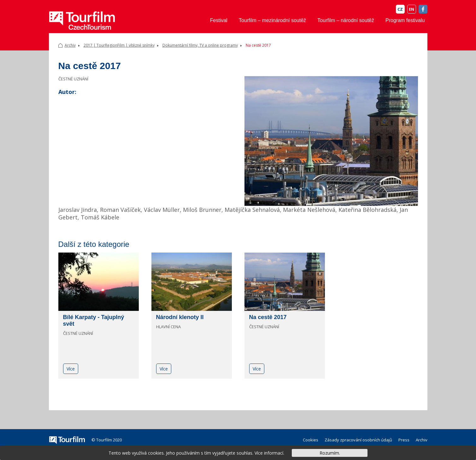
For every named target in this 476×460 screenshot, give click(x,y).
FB (423, 9)
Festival (219, 20)
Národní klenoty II (180, 317)
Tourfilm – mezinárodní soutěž (272, 20)
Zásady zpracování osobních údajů (358, 440)
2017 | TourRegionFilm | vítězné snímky (119, 45)
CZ (400, 9)
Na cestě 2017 (268, 317)
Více (71, 369)
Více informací (269, 453)
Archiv (70, 45)
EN (411, 9)
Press (404, 440)
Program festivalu (405, 20)
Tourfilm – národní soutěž (346, 20)
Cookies (311, 440)
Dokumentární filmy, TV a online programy (200, 45)
